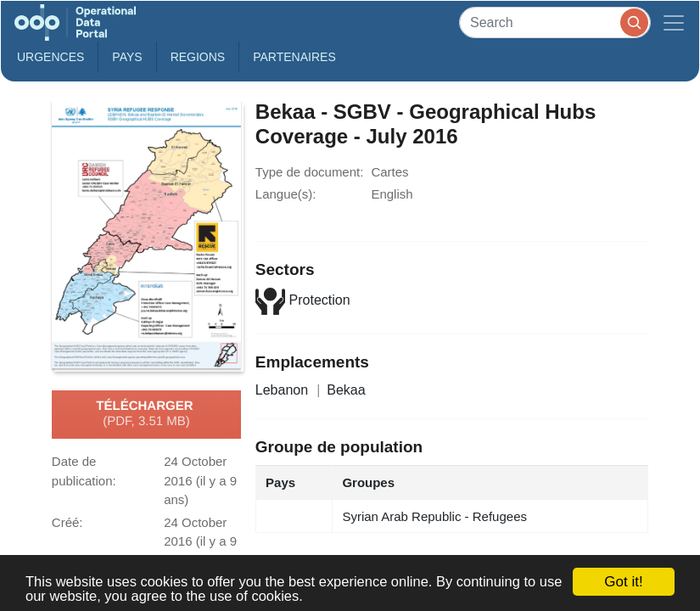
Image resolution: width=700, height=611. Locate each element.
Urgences (50, 57)
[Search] (555, 22)
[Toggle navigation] (674, 22)
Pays (127, 57)
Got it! (623, 582)
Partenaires (294, 57)
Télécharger (146, 414)
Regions (198, 57)
